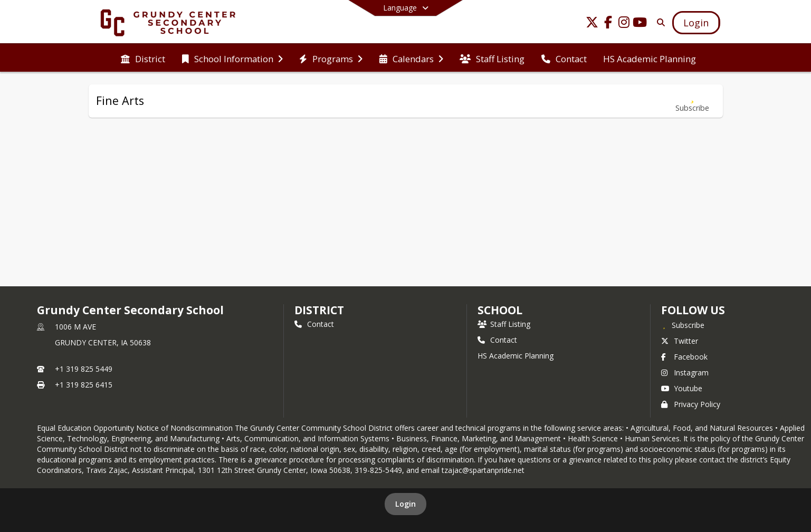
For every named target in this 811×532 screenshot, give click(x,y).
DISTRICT (319, 310)
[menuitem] (143, 58)
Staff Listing (504, 324)
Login (405, 504)
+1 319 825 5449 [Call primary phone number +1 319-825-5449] (84, 369)
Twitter (680, 341)
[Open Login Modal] (696, 23)
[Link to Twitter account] (592, 24)
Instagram (685, 373)
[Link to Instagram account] (624, 24)
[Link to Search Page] (659, 22)
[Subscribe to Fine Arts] (692, 101)
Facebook (684, 357)
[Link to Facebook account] (608, 24)
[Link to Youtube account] (640, 24)
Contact (314, 324)
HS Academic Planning (516, 356)
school (500, 310)
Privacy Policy (691, 404)
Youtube (682, 388)
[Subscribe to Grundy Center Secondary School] (683, 325)
